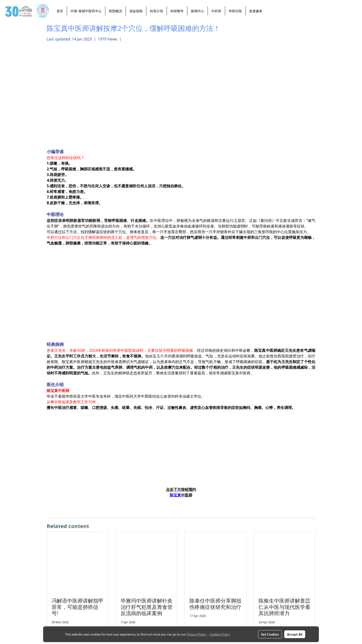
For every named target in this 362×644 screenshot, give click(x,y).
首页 (60, 11)
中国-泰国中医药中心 (86, 11)
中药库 (216, 11)
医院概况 (115, 11)
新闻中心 (197, 11)
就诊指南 (136, 11)
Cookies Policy (220, 634)
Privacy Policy (196, 634)
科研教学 (177, 11)
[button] (270, 11)
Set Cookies (270, 634)
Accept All (295, 634)
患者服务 (256, 11)
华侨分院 (235, 11)
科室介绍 (156, 11)
